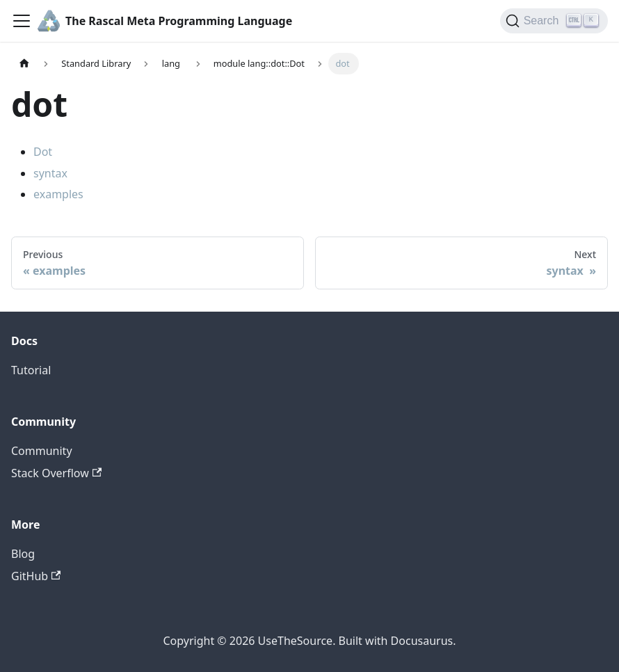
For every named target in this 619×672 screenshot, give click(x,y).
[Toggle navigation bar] (22, 21)
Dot (43, 152)
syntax (50, 173)
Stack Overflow (56, 473)
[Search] (554, 21)
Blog (23, 554)
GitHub (36, 576)
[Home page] (24, 64)
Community (42, 451)
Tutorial (31, 370)
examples (58, 194)
